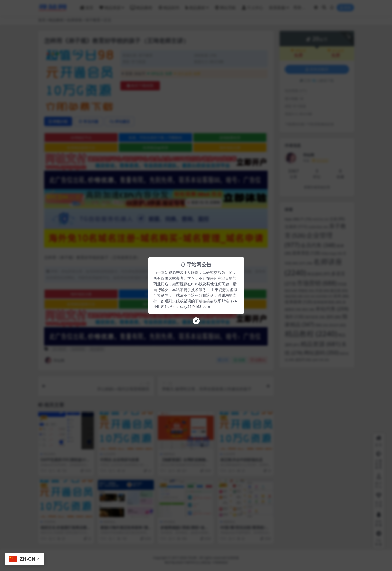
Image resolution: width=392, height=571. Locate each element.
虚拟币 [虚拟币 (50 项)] (303, 360)
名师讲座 (75, 20)
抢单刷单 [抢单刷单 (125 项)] (299, 302)
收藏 (239, 360)
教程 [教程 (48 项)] (308, 310)
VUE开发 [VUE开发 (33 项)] (320, 219)
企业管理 (109, 454)
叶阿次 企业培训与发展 (120, 460)
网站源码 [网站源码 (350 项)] (321, 352)
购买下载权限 (140, 86)
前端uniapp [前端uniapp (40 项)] (332, 253)
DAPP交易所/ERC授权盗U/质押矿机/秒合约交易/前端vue (65, 462)
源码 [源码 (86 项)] (334, 317)
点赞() (258, 360)
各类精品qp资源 (155, 148)
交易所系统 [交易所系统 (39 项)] (318, 227)
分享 (223, 360)
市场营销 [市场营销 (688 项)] (317, 283)
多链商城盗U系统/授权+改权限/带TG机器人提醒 (184, 530)
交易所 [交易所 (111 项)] (296, 227)
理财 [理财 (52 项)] (322, 325)
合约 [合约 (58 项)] (306, 263)
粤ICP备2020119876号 (180, 563)
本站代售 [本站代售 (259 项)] (332, 309)
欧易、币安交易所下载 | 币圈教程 (155, 137)
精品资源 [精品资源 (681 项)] (320, 344)
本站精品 (169, 522)
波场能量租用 (230, 137)
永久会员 (336, 51)
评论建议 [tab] (120, 121)
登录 (345, 8)
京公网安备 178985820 (212, 563)
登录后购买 (317, 69)
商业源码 (49, 454)
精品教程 (56, 20)
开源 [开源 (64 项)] (322, 291)
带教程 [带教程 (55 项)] (306, 291)
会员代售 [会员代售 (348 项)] (318, 245)
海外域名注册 (230, 148)
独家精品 (169, 454)
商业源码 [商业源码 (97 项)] (319, 274)
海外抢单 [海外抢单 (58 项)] (315, 317)
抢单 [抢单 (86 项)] (341, 296)
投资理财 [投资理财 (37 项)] (324, 296)
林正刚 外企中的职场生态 (242, 460)
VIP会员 (298, 51)
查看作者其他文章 (317, 187)
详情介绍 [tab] (58, 121)
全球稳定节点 (81, 137)
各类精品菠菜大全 (81, 148)
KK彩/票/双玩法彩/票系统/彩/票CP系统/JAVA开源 (245, 530)
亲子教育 (93, 20)
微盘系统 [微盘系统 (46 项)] (294, 296)
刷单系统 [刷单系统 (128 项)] (306, 253)
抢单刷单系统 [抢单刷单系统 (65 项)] (328, 302)
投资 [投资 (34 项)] (309, 296)
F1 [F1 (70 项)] (306, 219)
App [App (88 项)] (292, 219)
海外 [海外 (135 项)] (295, 317)
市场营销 (49, 522)
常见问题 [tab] (88, 121)
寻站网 (54, 360)
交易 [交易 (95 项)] (337, 219)
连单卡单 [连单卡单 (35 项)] (320, 360)
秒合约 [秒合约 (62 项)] (338, 325)
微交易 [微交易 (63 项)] (339, 291)
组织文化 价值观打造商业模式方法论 (66, 530)
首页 (42, 20)
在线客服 (233, 558)
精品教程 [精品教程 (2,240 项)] (311, 334)
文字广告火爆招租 (230, 304)
